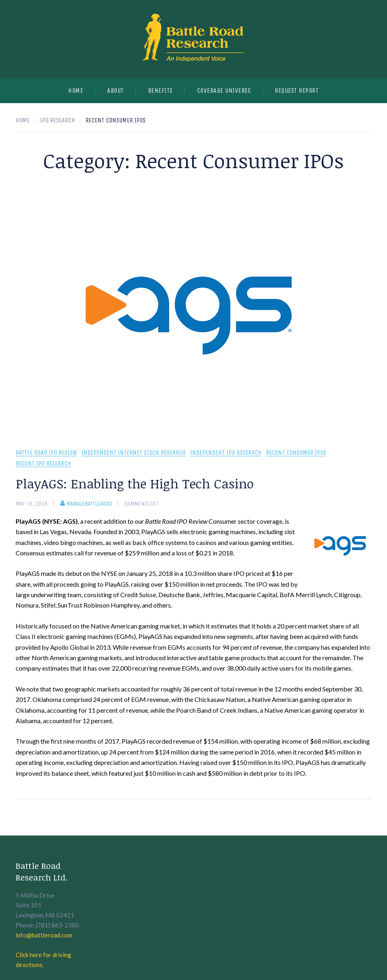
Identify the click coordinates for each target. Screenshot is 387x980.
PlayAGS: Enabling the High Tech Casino (135, 483)
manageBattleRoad (86, 504)
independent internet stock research (134, 453)
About (115, 90)
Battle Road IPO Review (46, 453)
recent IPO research (43, 464)
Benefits (160, 90)
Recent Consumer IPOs (296, 453)
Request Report (297, 90)
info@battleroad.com (44, 935)
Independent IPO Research (226, 453)
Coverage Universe (224, 90)
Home (76, 90)
